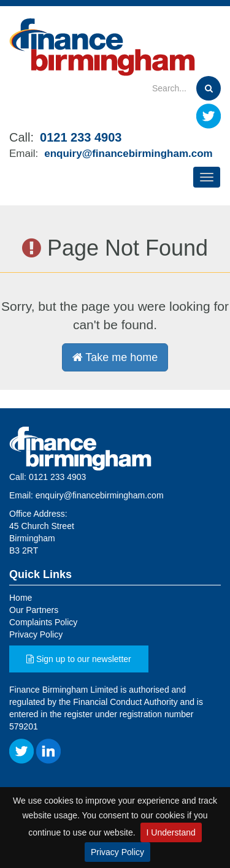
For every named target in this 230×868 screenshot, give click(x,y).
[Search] (152, 88)
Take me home (115, 357)
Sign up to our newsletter (79, 659)
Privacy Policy (117, 852)
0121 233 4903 (81, 137)
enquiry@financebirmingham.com (128, 154)
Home (21, 598)
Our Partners (34, 610)
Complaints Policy (43, 622)
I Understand (171, 832)
